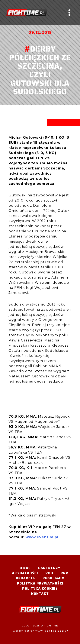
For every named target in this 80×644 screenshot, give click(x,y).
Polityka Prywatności (40, 583)
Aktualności (25, 573)
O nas (25, 568)
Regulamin (53, 578)
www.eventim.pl (42, 537)
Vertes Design (57, 631)
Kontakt (40, 594)
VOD (49, 573)
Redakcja (25, 578)
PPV (64, 573)
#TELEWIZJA (27, 13)
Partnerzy (49, 568)
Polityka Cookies (40, 588)
